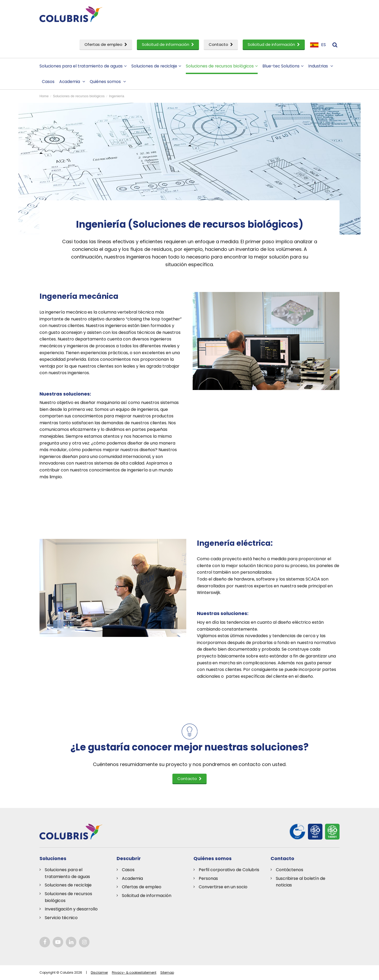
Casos (48, 82)
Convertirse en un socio (223, 887)
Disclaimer (99, 972)
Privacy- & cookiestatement (134, 972)
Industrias (321, 66)
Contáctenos (290, 870)
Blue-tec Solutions (283, 66)
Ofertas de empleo (106, 44)
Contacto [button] (189, 779)
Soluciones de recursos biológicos (222, 66)
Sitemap (167, 972)
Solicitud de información (168, 44)
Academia (72, 82)
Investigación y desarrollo (71, 909)
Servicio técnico (61, 918)
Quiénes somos (108, 82)
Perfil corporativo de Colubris (229, 870)
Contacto (221, 44)
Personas (208, 878)
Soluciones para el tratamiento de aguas (83, 66)
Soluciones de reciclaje (156, 66)
